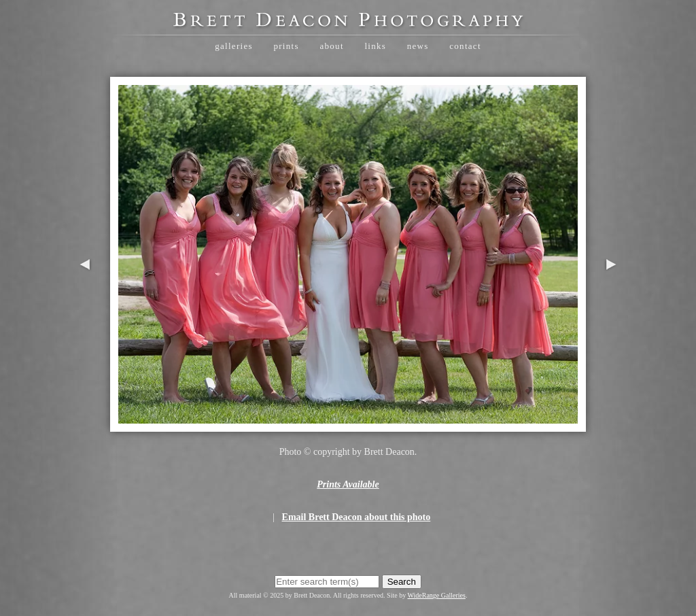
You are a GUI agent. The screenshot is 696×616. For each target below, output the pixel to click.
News (418, 46)
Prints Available (348, 484)
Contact (465, 46)
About (331, 46)
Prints (286, 46)
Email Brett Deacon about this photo (356, 517)
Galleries (234, 46)
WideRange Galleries (437, 595)
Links (375, 46)
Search (402, 582)
